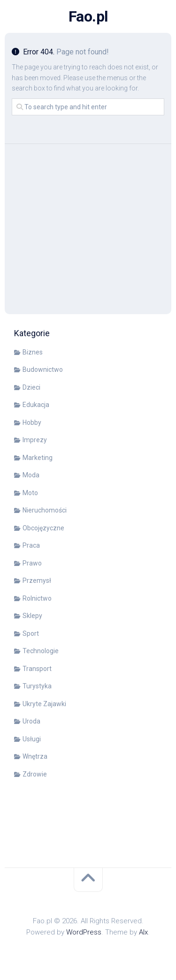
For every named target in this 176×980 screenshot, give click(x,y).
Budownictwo (43, 369)
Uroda (31, 721)
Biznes (33, 352)
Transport (37, 669)
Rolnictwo (37, 598)
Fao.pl (88, 16)
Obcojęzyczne (43, 528)
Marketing (38, 458)
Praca (31, 545)
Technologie (41, 651)
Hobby (32, 422)
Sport (31, 633)
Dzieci (31, 387)
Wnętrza (35, 756)
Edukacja (36, 405)
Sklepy (32, 616)
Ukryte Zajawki (44, 704)
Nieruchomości (45, 510)
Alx (143, 932)
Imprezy (35, 440)
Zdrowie (35, 774)
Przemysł (37, 580)
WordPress (84, 932)
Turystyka (37, 686)
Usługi (32, 739)
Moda (31, 475)
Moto (30, 493)
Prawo (32, 563)
